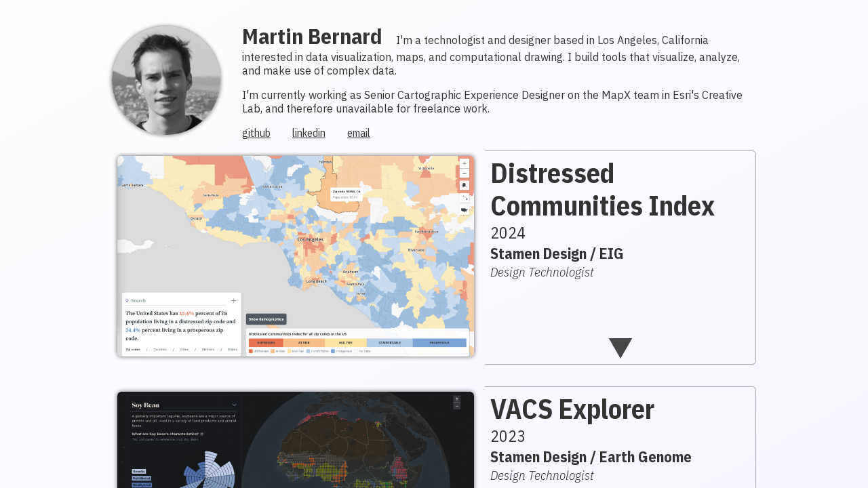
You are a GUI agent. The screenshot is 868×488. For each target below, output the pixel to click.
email (359, 133)
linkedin (309, 133)
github (256, 133)
